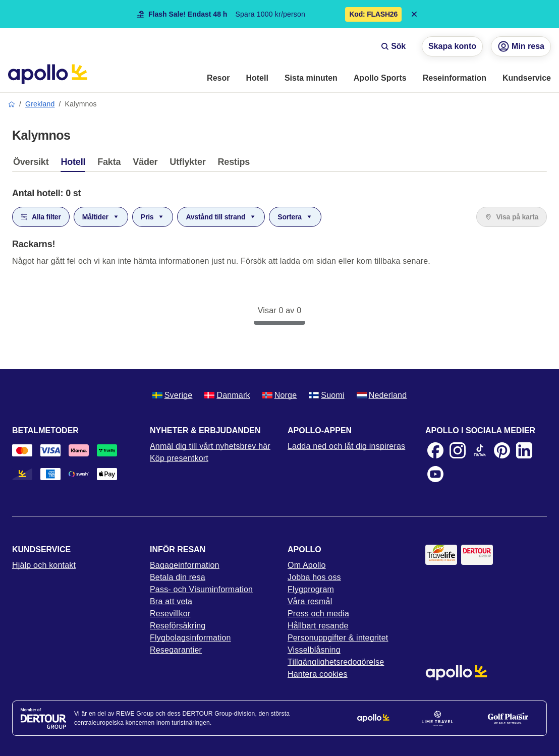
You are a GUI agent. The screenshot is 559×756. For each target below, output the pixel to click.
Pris (153, 217)
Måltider (101, 217)
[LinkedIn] (524, 450)
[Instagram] (458, 450)
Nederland (382, 395)
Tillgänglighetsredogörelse (336, 662)
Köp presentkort (179, 458)
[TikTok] (480, 450)
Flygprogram (311, 589)
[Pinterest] (502, 450)
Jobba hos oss (314, 577)
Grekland (40, 104)
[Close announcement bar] (414, 14)
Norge (280, 395)
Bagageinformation (185, 565)
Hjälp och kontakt (44, 565)
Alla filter (41, 217)
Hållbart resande (318, 626)
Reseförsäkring (178, 626)
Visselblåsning (314, 650)
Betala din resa (178, 577)
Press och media (318, 614)
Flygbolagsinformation (190, 638)
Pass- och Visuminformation (201, 589)
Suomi (326, 395)
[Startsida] (48, 74)
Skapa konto (452, 46)
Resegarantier (176, 650)
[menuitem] (218, 79)
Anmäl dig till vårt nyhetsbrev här (210, 446)
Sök (393, 46)
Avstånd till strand (221, 217)
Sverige (173, 395)
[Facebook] (435, 450)
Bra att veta (171, 601)
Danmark (227, 395)
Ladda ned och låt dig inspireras (346, 446)
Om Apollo (307, 565)
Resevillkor (170, 614)
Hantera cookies (318, 674)
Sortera (295, 217)
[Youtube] (435, 474)
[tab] (33, 164)
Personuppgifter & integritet (338, 638)
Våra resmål (310, 601)
